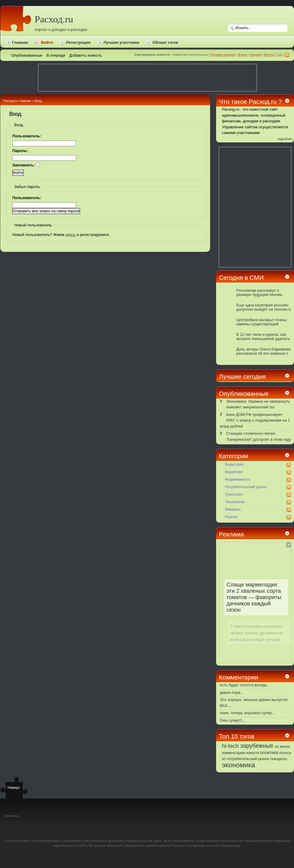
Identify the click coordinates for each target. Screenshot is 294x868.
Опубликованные (244, 394)
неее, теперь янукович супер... (248, 713)
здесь (70, 235)
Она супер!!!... (233, 720)
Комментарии (239, 677)
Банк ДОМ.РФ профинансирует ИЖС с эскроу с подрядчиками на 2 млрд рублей (255, 420)
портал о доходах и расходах (61, 30)
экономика (239, 765)
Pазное (231, 517)
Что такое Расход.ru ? (251, 101)
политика (269, 753)
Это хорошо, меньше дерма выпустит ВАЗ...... (254, 703)
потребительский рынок (248, 759)
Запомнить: (26, 165)
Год (279, 55)
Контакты (12, 816)
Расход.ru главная (17, 101)
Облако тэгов (165, 42)
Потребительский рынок (246, 487)
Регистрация (78, 42)
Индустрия (234, 464)
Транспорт (234, 494)
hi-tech (230, 746)
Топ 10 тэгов (237, 736)
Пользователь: (27, 136)
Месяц (269, 55)
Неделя (255, 55)
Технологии (235, 502)
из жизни (283, 747)
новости (252, 753)
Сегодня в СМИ (241, 277)
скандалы (279, 759)
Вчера (242, 55)
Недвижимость (238, 479)
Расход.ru (54, 19)
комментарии (233, 753)
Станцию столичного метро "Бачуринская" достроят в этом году (258, 436)
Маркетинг (234, 472)
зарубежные (257, 746)
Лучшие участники (121, 42)
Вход (38, 101)
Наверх (14, 788)
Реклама (232, 534)
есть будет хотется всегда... (245, 685)
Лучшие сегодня (223, 55)
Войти (47, 42)
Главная (20, 42)
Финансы (233, 509)
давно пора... (232, 692)
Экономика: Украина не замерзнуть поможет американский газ (258, 404)
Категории (234, 456)
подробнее (285, 139)
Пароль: (20, 151)
